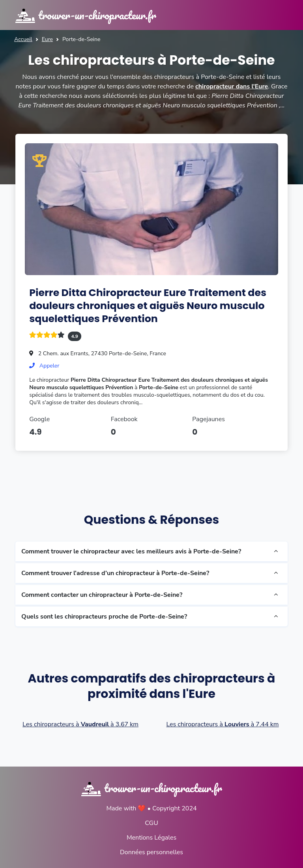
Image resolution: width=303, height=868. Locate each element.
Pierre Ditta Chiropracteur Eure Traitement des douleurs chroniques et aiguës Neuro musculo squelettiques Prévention (148, 305)
